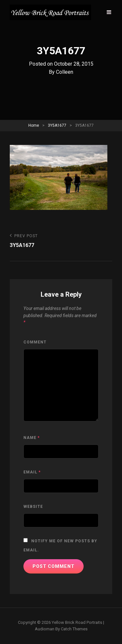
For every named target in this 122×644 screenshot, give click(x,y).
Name (32, 438)
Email (32, 472)
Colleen (65, 72)
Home (34, 125)
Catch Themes (74, 629)
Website (33, 507)
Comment (35, 342)
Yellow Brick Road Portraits (77, 622)
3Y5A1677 (57, 125)
